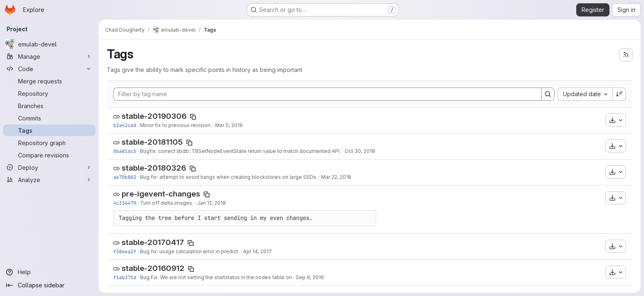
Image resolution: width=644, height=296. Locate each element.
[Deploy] (49, 167)
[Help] (49, 272)
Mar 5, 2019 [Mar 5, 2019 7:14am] (229, 125)
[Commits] (49, 118)
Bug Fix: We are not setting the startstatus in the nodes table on (216, 277)
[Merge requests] (49, 81)
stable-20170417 (153, 242)
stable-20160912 (153, 268)
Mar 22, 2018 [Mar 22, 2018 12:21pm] (336, 177)
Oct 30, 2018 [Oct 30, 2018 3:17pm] (360, 151)
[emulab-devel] (49, 44)
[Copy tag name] (193, 117)
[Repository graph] (49, 143)
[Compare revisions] (49, 155)
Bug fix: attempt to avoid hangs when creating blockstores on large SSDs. (229, 177)
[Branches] (49, 106)
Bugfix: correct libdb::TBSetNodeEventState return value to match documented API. (240, 151)
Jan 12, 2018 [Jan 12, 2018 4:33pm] (212, 203)
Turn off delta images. (167, 203)
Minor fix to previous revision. (176, 125)
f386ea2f (125, 251)
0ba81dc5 (125, 151)
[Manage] (49, 56)
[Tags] (49, 130)
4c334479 (125, 203)
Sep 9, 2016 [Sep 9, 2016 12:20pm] (310, 277)
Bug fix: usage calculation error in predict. (190, 251)
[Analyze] (49, 180)
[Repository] (49, 93)
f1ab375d (125, 277)
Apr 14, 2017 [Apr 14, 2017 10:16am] (258, 251)
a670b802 (125, 177)
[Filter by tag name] (328, 94)
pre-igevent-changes (161, 194)
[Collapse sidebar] (49, 285)
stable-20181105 (152, 142)
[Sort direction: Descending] (619, 94)
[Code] (49, 69)
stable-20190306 (154, 116)
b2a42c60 (125, 125)
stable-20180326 (154, 168)
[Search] (548, 94)
